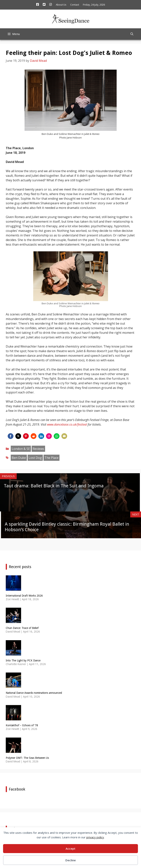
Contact (75, 5)
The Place (52, 458)
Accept (70, 848)
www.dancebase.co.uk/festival (67, 424)
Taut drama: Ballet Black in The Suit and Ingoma (54, 486)
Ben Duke (19, 458)
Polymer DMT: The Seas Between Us (27, 758)
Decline (71, 860)
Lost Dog (35, 458)
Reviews (38, 449)
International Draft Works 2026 (24, 596)
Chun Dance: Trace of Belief (22, 628)
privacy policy (95, 837)
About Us (61, 5)
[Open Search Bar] (132, 34)
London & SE (21, 449)
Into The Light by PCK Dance (23, 660)
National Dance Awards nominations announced (34, 693)
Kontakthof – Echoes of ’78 (22, 725)
